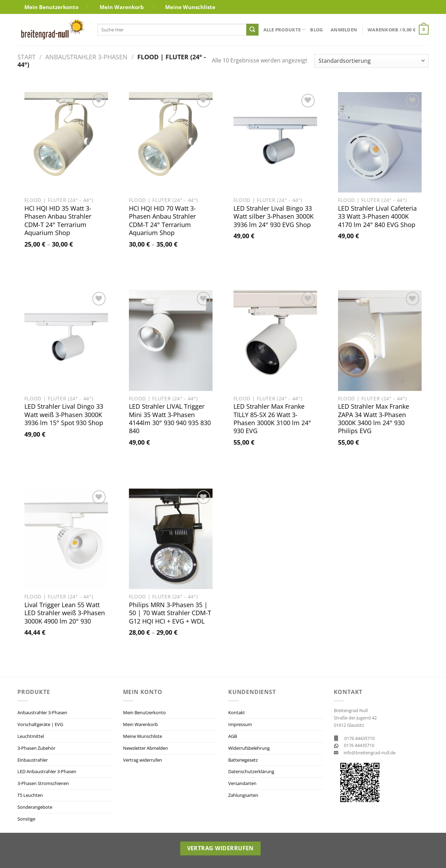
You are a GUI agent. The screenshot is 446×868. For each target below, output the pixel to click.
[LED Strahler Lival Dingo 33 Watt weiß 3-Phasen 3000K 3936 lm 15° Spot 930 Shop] (66, 340)
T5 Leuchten (30, 795)
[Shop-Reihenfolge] (371, 61)
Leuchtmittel (31, 736)
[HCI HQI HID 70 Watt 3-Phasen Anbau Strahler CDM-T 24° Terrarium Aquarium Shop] (171, 142)
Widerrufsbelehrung (249, 748)
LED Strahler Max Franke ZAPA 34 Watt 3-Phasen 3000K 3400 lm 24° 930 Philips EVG (374, 419)
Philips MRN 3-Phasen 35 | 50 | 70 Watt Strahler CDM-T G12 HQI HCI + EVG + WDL (170, 613)
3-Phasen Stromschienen (43, 783)
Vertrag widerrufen (143, 760)
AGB (233, 736)
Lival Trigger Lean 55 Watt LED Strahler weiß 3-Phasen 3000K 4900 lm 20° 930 (65, 613)
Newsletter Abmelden (145, 748)
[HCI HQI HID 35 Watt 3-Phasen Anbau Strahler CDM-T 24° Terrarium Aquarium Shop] (66, 142)
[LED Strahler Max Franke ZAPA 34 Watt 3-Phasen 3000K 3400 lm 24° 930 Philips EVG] (380, 340)
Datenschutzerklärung (251, 771)
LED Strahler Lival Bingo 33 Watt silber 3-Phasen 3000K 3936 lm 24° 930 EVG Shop (274, 217)
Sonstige (26, 819)
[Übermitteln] (252, 30)
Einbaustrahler (33, 760)
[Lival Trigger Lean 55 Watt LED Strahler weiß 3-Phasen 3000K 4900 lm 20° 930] (66, 539)
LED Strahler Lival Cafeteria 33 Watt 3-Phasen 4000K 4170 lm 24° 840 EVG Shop (377, 217)
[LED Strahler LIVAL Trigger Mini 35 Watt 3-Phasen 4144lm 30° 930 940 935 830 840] (171, 340)
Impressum (240, 724)
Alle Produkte (284, 29)
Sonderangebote (35, 807)
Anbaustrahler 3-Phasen (86, 57)
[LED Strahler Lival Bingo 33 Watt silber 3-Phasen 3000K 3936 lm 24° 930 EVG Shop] (275, 142)
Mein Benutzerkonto (51, 7)
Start (26, 57)
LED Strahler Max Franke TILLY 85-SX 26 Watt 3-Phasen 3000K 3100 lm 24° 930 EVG (272, 419)
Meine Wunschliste (190, 7)
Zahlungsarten (243, 795)
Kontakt (237, 712)
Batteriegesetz (243, 760)
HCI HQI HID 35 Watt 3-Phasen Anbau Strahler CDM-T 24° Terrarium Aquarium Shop (58, 221)
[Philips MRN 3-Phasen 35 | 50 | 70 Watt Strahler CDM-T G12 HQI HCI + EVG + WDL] (171, 539)
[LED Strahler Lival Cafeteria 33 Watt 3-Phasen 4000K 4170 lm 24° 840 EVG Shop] (380, 142)
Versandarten (242, 783)
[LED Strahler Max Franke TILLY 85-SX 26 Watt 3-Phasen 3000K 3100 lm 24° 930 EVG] (275, 340)
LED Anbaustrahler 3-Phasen (47, 771)
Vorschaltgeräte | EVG (40, 724)
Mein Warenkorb (122, 7)
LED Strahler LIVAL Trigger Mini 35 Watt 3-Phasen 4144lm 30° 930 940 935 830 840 (170, 419)
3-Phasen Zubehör (36, 748)
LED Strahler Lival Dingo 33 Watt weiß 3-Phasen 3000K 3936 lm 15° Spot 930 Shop (64, 415)
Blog (316, 30)
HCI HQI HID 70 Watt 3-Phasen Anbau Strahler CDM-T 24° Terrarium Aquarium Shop (162, 221)
